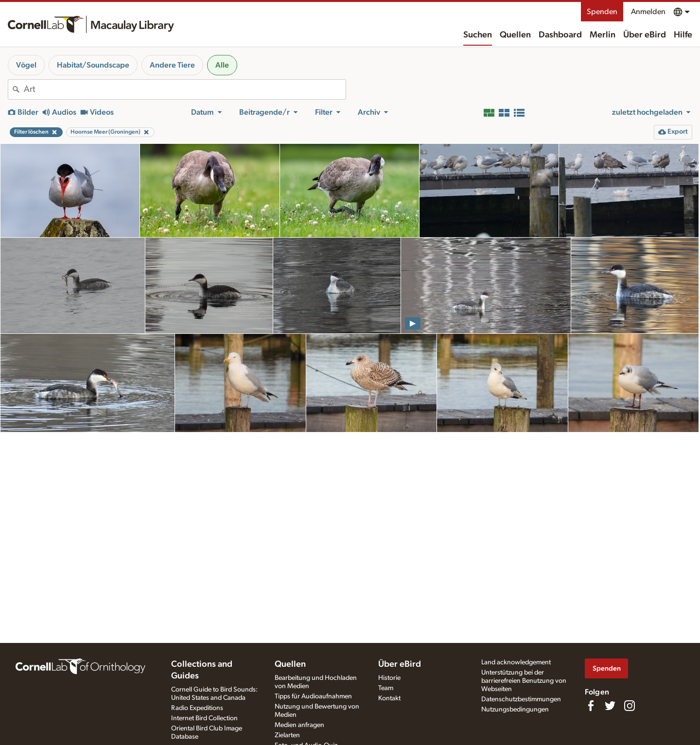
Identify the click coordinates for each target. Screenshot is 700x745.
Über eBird (645, 35)
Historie (389, 678)
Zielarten (287, 735)
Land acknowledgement (516, 662)
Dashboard (560, 35)
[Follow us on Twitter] (610, 706)
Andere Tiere (172, 65)
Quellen (515, 35)
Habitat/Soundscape (93, 65)
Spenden (602, 12)
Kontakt (389, 698)
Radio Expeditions (197, 708)
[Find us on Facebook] (591, 706)
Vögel (26, 65)
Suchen (478, 35)
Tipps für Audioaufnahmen (313, 696)
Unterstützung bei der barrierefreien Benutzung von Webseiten (524, 681)
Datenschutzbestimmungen (521, 699)
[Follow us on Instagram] (630, 706)
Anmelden (648, 12)
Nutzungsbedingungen (515, 710)
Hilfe (683, 35)
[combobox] (185, 89)
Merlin (603, 35)
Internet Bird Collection (204, 718)
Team (386, 688)
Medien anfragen (299, 725)
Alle (222, 65)
